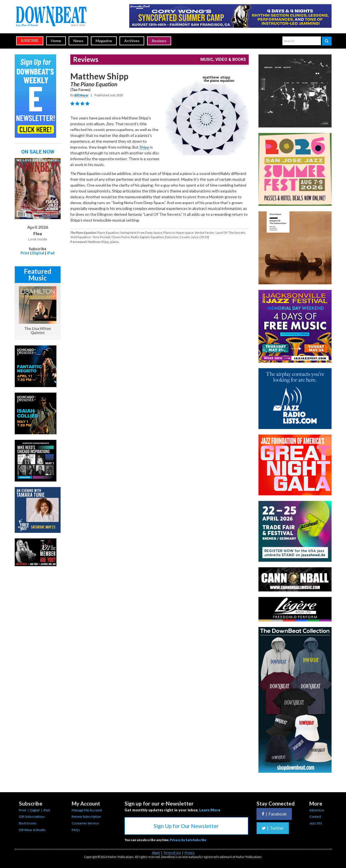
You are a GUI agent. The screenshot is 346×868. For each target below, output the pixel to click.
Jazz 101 (316, 823)
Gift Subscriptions (32, 816)
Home (56, 41)
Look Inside (38, 239)
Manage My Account (87, 810)
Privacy (189, 853)
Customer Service (85, 823)
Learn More (210, 810)
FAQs (76, 830)
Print (25, 253)
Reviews (159, 41)
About (156, 853)
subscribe (30, 41)
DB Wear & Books (32, 830)
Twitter (273, 828)
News (78, 41)
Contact (315, 816)
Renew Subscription (86, 816)
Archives (132, 41)
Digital (38, 253)
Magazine (104, 41)
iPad (51, 253)
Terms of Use (172, 853)
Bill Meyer (82, 95)
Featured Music (38, 274)
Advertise (317, 810)
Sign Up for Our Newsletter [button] (186, 826)
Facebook (274, 814)
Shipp (144, 147)
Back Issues (28, 823)
